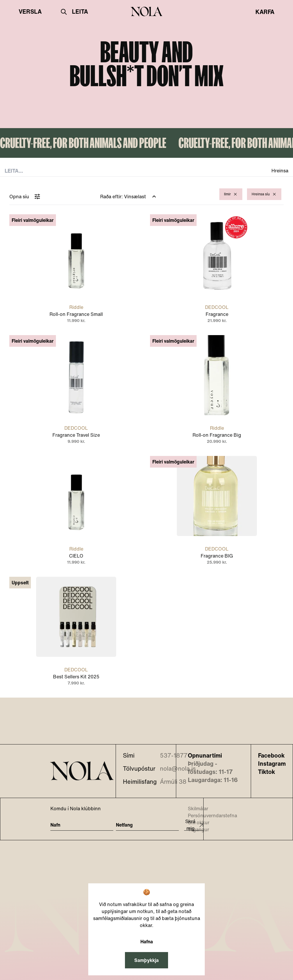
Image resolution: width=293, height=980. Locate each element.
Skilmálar (194, 809)
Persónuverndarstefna (209, 816)
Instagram (272, 764)
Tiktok (266, 772)
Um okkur (195, 822)
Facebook (271, 756)
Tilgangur (195, 829)
